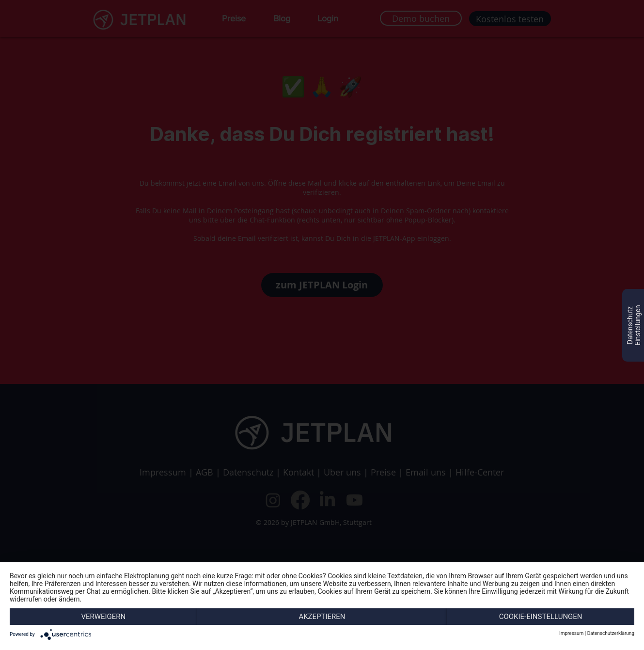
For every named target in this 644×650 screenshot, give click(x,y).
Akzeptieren (322, 617)
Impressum (571, 633)
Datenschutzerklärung (611, 633)
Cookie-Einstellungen (541, 617)
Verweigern (103, 617)
